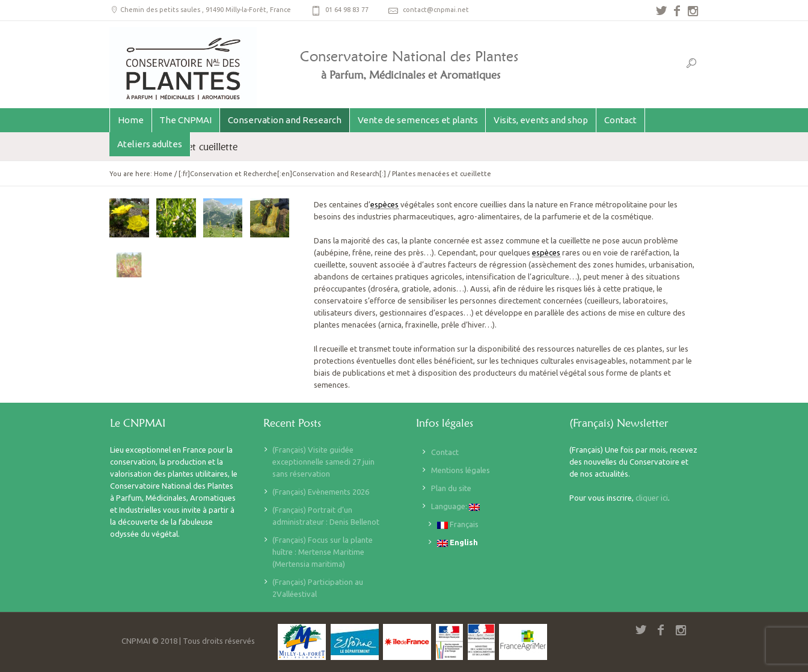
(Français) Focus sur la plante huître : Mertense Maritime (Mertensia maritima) (323, 552)
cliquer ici (652, 498)
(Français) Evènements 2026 (321, 492)
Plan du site (451, 488)
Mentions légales (461, 470)
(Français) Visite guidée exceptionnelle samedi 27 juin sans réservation (323, 462)
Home (163, 174)
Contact (445, 452)
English (458, 542)
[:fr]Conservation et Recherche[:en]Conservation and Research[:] (282, 174)
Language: (455, 506)
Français (458, 524)
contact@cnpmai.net (436, 10)
